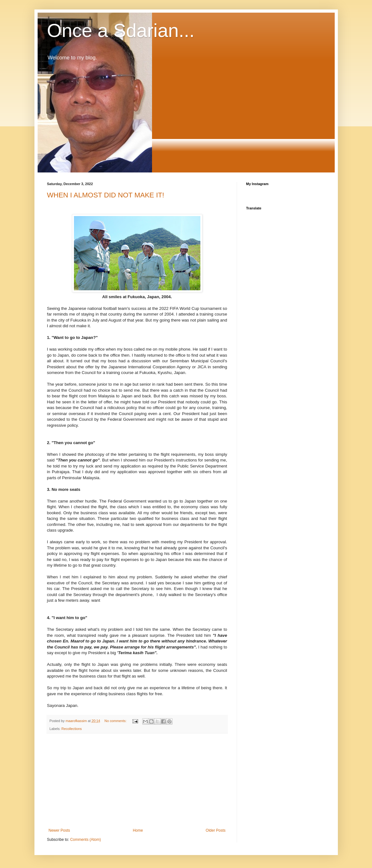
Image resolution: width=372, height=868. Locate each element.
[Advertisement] (137, 781)
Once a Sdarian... (121, 30)
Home (138, 830)
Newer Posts (59, 830)
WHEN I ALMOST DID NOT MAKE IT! (106, 195)
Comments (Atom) (85, 840)
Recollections (71, 729)
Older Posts (216, 830)
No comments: (116, 721)
